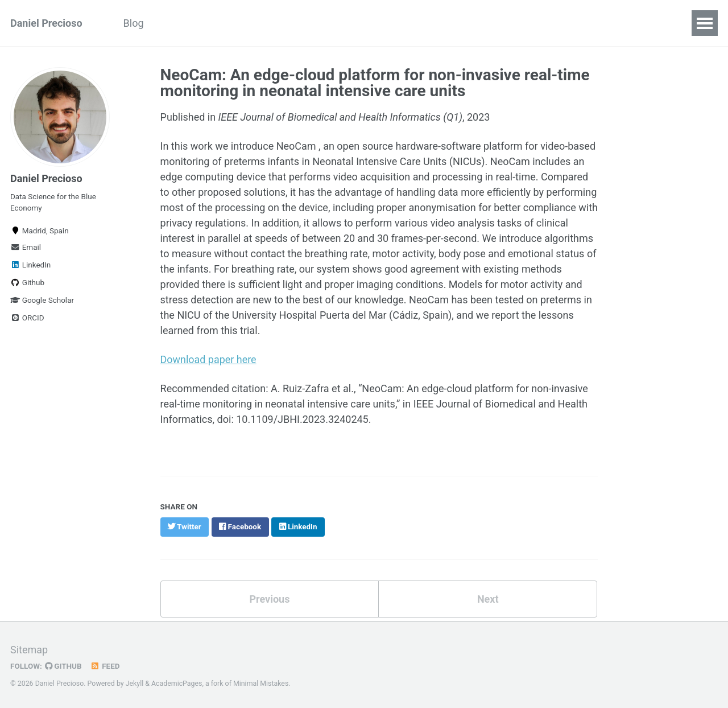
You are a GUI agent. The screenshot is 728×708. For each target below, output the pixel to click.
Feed (105, 665)
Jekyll (135, 682)
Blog (134, 23)
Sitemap (29, 649)
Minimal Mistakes (261, 682)
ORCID (27, 318)
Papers (180, 23)
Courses (293, 23)
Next (488, 597)
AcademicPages (177, 682)
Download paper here (209, 359)
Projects (235, 23)
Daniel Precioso (46, 23)
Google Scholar (42, 300)
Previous (269, 597)
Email (26, 247)
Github (27, 282)
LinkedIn (30, 265)
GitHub (63, 665)
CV (339, 23)
